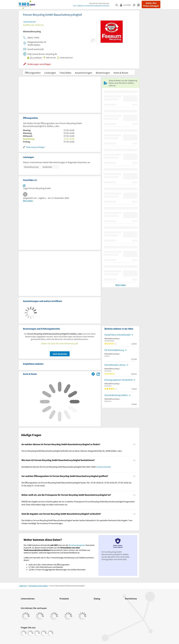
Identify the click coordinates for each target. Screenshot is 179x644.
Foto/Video (65, 73)
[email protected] (103, 467)
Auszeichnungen (84, 73)
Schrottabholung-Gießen (116, 395)
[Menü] (140, 5)
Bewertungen (103, 73)
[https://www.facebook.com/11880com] (23, 633)
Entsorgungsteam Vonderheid (118, 380)
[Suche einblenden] (118, 5)
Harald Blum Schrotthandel (117, 335)
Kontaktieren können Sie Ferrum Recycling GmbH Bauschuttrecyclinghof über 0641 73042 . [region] (66, 467)
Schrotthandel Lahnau (115, 365)
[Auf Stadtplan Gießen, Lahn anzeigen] (98, 374)
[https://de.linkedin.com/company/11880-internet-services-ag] (44, 633)
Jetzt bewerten (60, 354)
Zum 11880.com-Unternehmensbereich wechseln (91, 6)
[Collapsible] (134, 444)
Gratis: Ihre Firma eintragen (151, 4)
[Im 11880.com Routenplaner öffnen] (93, 373)
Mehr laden (121, 285)
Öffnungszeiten (33, 73)
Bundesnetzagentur (77, 545)
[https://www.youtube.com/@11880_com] (50, 633)
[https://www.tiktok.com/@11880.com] (37, 633)
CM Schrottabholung (114, 350)
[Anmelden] (126, 5)
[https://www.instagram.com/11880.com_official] (30, 633)
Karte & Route (121, 73)
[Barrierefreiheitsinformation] (135, 5)
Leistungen (50, 73)
